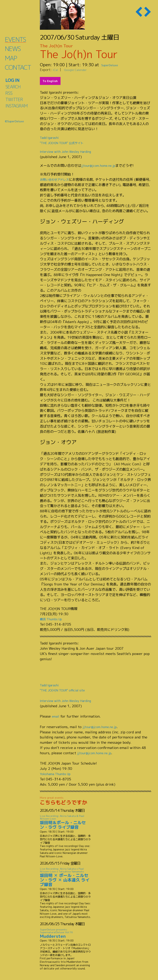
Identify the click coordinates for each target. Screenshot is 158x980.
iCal (56, 70)
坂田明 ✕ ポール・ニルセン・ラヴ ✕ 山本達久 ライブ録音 (66, 877)
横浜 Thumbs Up (53, 619)
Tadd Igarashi (51, 137)
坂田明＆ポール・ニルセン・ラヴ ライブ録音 (66, 822)
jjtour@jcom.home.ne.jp (101, 165)
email (56, 716)
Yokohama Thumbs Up (58, 774)
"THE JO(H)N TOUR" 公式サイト (66, 143)
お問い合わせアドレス (57, 179)
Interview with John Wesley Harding (70, 151)
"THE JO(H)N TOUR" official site (66, 690)
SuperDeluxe (114, 65)
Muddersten (66, 933)
